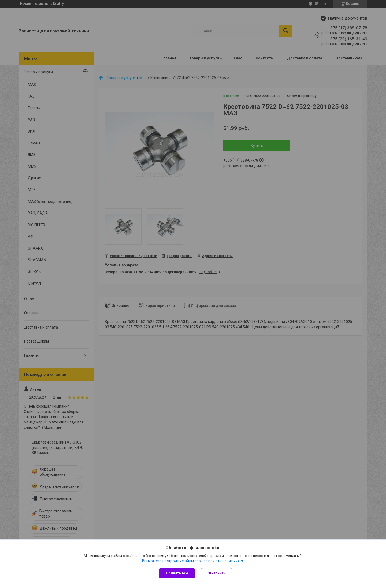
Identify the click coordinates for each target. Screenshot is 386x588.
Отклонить (216, 573)
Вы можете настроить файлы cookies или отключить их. (191, 561)
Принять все (177, 573)
